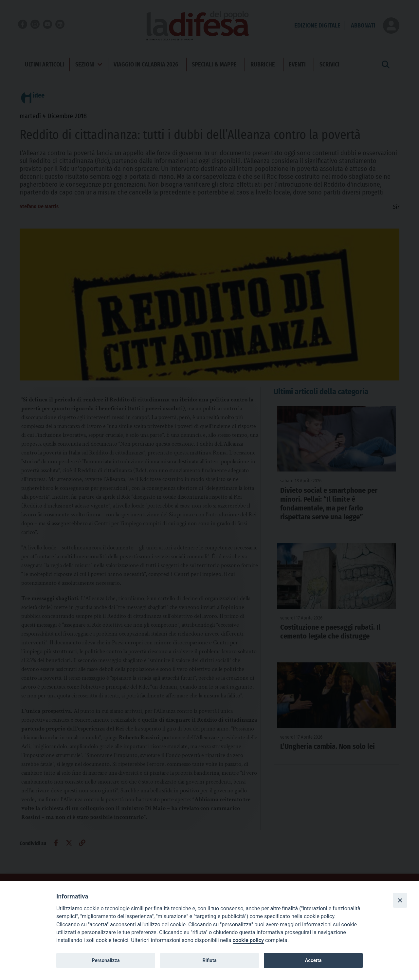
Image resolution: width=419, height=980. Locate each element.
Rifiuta (209, 960)
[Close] (400, 900)
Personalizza (106, 960)
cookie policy (248, 940)
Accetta (313, 960)
